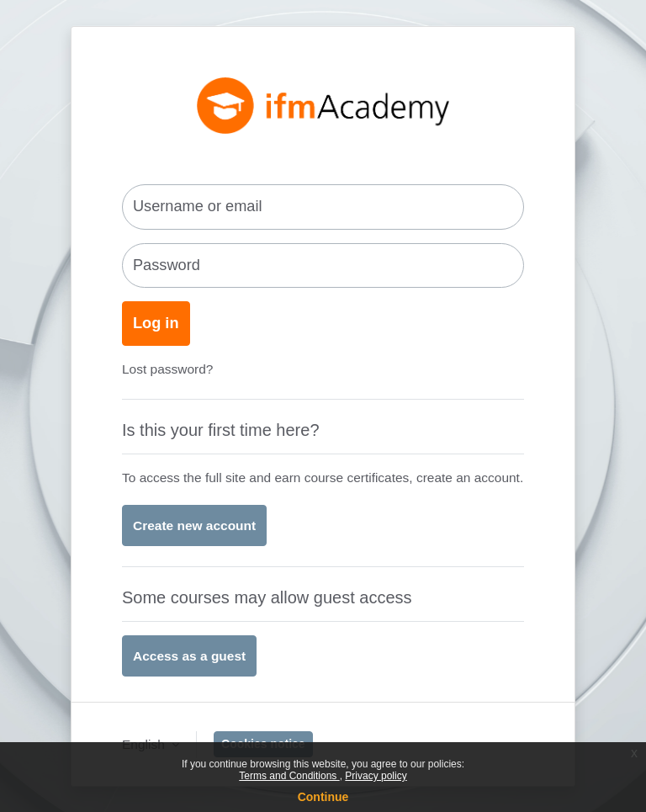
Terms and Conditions (289, 776)
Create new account (194, 525)
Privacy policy (376, 776)
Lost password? (167, 369)
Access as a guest (189, 656)
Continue (323, 797)
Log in (156, 323)
